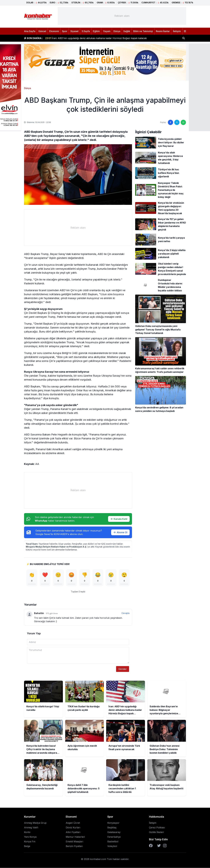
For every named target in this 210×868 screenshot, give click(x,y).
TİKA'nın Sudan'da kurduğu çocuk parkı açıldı (75, 38)
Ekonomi (54, 31)
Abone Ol (120, 532)
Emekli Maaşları (74, 842)
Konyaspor (113, 823)
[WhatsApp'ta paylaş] (183, 122)
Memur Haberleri (75, 837)
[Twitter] (159, 846)
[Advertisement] (122, 16)
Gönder (123, 669)
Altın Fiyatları (73, 832)
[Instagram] (165, 846)
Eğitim (96, 31)
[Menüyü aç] (185, 31)
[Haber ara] (184, 38)
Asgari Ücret (73, 823)
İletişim (177, 31)
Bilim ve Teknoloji (143, 31)
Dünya (117, 31)
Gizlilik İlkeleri (156, 832)
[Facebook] (151, 846)
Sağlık (127, 31)
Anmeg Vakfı (31, 828)
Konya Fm (30, 842)
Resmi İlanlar (163, 31)
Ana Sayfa (30, 31)
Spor (65, 31)
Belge (27, 846)
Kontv (27, 832)
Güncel (42, 31)
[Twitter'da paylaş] (177, 122)
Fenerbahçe (114, 837)
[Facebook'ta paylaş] (170, 122)
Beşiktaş (112, 828)
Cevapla (125, 613)
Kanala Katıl (119, 519)
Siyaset (74, 31)
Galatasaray (114, 832)
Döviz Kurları (73, 828)
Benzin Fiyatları (74, 846)
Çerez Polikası (157, 828)
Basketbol (113, 842)
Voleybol (112, 846)
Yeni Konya (30, 837)
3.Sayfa (86, 31)
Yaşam (107, 31)
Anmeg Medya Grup (35, 823)
